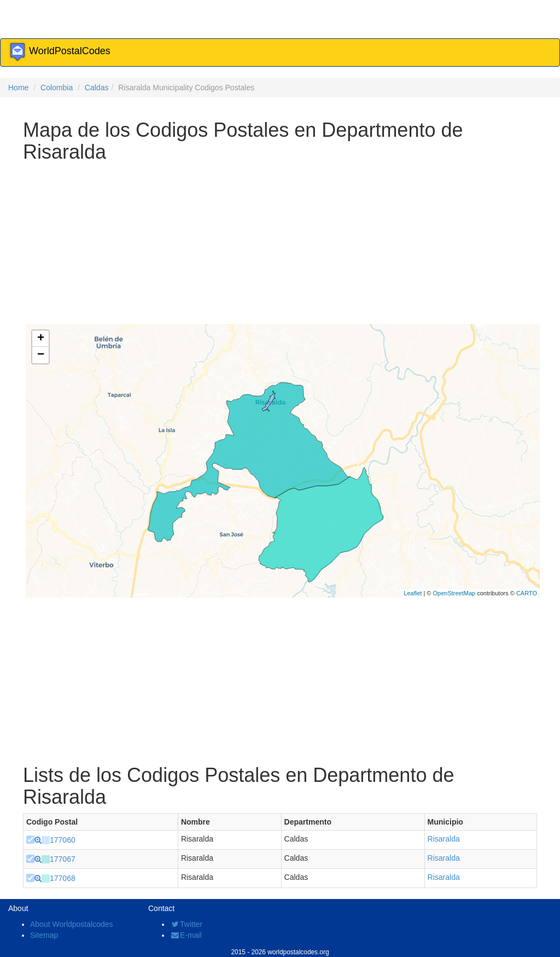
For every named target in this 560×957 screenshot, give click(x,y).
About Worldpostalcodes (72, 924)
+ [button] (41, 339)
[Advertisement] (280, 245)
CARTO (527, 593)
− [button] (41, 355)
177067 (63, 859)
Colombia (57, 88)
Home (18, 88)
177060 (63, 840)
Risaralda (444, 839)
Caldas (97, 88)
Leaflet (413, 593)
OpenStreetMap (454, 593)
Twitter (186, 924)
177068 (63, 878)
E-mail (186, 935)
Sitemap (44, 935)
